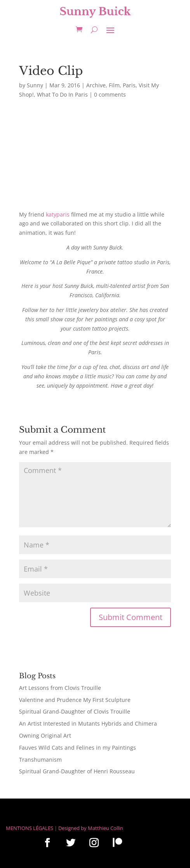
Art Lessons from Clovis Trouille (60, 688)
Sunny (35, 85)
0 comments (110, 94)
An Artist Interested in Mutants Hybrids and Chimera (88, 723)
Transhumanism (40, 760)
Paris (129, 85)
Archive (96, 85)
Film (114, 85)
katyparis (58, 214)
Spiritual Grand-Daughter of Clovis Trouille (75, 711)
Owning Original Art (45, 735)
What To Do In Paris (62, 94)
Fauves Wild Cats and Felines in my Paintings (78, 748)
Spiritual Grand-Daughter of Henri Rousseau (77, 771)
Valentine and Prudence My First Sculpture (75, 700)
